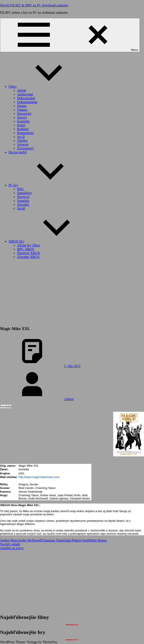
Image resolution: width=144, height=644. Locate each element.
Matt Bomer (99, 540)
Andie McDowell (30, 540)
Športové (23, 197)
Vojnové (23, 144)
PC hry (45, 185)
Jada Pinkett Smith (77, 540)
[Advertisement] (72, 292)
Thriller (22, 141)
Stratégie (23, 201)
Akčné (22, 90)
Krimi (21, 125)
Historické (24, 114)
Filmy (45, 87)
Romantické (25, 133)
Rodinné (23, 129)
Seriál (21, 208)
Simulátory (25, 193)
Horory (22, 117)
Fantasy (22, 110)
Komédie (23, 121)
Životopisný (25, 148)
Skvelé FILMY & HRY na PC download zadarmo (34, 5)
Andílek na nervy (12, 548)
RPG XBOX (26, 249)
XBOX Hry (49, 241)
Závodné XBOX (28, 257)
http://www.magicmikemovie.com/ (39, 477)
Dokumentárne (27, 102)
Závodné (23, 204)
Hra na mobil (18, 152)
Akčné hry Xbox (29, 245)
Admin (69, 399)
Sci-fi (21, 137)
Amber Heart (9, 540)
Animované (25, 94)
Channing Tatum (53, 540)
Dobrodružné (26, 98)
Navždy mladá (10, 544)
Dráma (22, 106)
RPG (20, 189)
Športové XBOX (29, 253)
